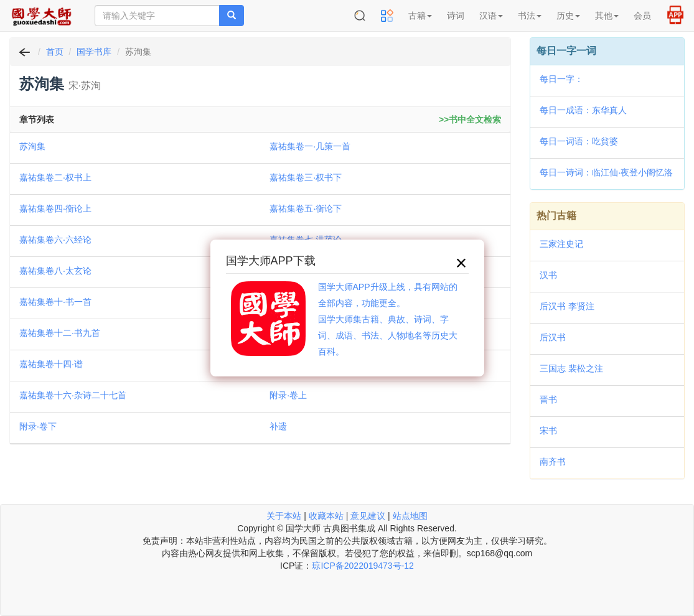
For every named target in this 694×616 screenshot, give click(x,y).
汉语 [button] (491, 16)
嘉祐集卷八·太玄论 (55, 271)
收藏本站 (326, 516)
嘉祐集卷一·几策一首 (310, 146)
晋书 (548, 399)
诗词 (456, 16)
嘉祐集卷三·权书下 (306, 177)
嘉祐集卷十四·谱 (51, 364)
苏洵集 (32, 146)
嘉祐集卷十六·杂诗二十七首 (73, 395)
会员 (642, 16)
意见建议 (368, 516)
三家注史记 (561, 244)
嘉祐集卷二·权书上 (55, 177)
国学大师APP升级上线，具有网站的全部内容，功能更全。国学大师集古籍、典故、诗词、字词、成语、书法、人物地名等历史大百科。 (388, 319)
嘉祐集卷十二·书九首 (60, 333)
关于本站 (284, 516)
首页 (55, 52)
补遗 (278, 426)
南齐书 (553, 462)
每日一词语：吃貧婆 (579, 141)
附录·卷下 (38, 426)
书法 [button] (530, 16)
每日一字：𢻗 (561, 79)
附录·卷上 (288, 395)
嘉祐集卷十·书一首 (55, 302)
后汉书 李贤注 (567, 306)
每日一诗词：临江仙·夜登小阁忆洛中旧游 (606, 174)
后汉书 (553, 337)
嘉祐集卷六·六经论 (55, 240)
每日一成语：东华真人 (583, 110)
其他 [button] (607, 16)
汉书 (548, 275)
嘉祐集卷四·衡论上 (55, 208)
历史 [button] (568, 16)
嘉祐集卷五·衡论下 (306, 208)
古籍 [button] (420, 16)
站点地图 (410, 516)
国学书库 (94, 52)
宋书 (548, 431)
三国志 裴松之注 (571, 368)
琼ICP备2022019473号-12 (363, 566)
